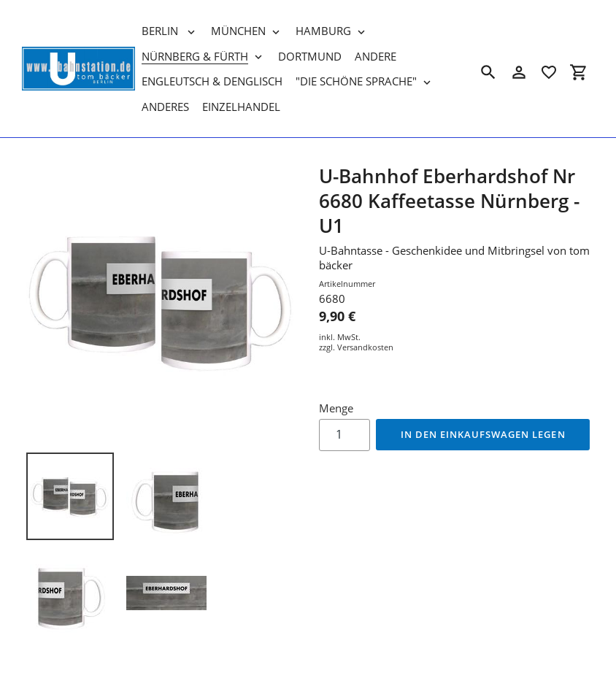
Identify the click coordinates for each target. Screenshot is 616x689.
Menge (336, 408)
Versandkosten (365, 347)
